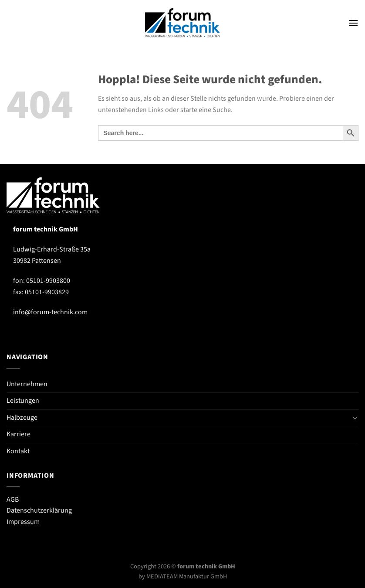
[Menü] (353, 23)
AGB (13, 500)
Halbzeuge (22, 418)
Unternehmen (27, 384)
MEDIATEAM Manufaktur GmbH (187, 576)
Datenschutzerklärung (39, 510)
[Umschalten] (355, 418)
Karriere (19, 434)
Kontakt (18, 451)
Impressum (23, 522)
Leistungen (23, 401)
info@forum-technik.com (50, 312)
